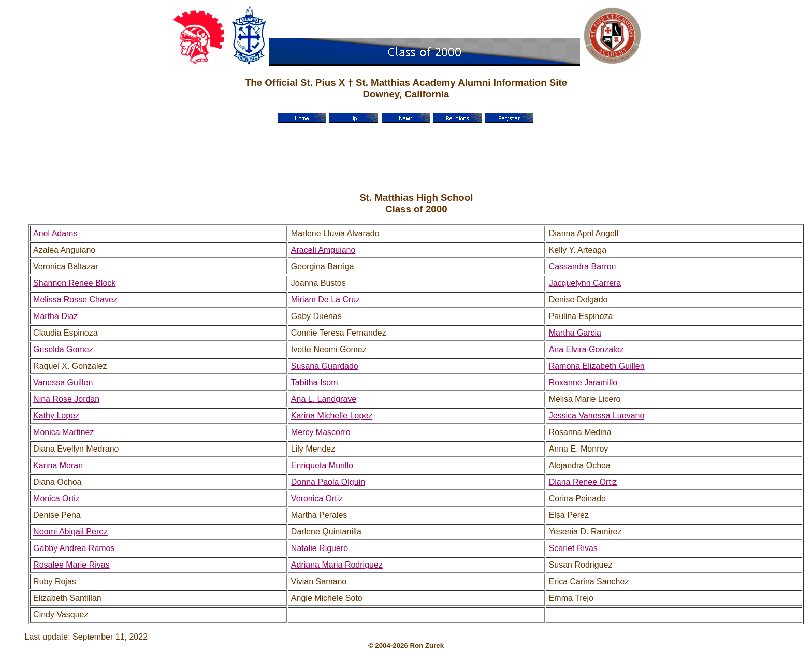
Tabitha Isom (315, 382)
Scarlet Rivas (573, 548)
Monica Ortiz (56, 498)
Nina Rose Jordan (66, 399)
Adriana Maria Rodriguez (337, 565)
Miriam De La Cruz (325, 300)
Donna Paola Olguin (328, 482)
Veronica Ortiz (317, 498)
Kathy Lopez (56, 416)
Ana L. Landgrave (324, 399)
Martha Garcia (575, 333)
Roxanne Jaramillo (583, 382)
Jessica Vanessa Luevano (597, 416)
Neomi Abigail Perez (70, 532)
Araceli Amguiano (323, 250)
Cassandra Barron (583, 266)
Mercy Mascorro (321, 432)
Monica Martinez (63, 432)
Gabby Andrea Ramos (74, 548)
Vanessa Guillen (63, 382)
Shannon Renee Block (74, 283)
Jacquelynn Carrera (585, 283)
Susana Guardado (325, 366)
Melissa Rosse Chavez (75, 300)
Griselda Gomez (63, 349)
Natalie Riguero (320, 548)
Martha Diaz (55, 316)
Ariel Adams (55, 233)
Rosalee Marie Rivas (71, 565)
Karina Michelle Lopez (332, 416)
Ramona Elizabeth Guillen (597, 366)
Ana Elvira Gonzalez (586, 349)
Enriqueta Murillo (322, 465)
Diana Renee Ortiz (583, 482)
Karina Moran (58, 465)
